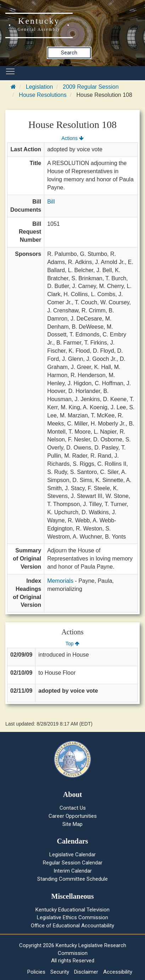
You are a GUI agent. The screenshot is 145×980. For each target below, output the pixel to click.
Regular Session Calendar (73, 863)
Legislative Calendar (72, 855)
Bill (51, 202)
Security (60, 972)
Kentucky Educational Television (72, 910)
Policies (36, 972)
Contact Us (73, 808)
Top (72, 644)
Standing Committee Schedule (72, 879)
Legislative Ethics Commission (72, 917)
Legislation (40, 87)
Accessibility (118, 972)
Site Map (72, 824)
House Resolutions (43, 95)
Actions (72, 138)
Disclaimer (86, 972)
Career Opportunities (73, 816)
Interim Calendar (73, 871)
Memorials (60, 581)
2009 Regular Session (91, 87)
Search (69, 53)
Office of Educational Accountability (72, 926)
